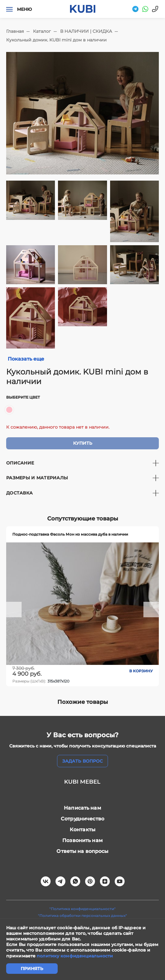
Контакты (82, 830)
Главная (15, 31)
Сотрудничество (82, 819)
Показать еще (26, 359)
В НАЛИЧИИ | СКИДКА (86, 31)
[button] (14, 610)
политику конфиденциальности (75, 956)
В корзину (141, 671)
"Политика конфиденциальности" (82, 909)
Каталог (42, 31)
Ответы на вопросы (82, 851)
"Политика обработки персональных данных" (82, 916)
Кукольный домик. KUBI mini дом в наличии (56, 40)
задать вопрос (82, 761)
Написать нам (82, 808)
